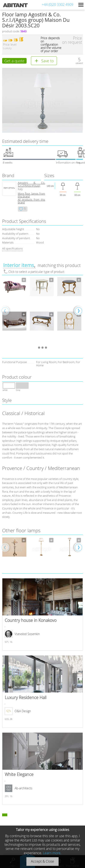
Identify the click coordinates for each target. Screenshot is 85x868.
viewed (79, 63)
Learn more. (52, 853)
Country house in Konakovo (42, 614)
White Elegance (42, 769)
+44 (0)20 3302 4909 (58, 5)
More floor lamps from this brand (31, 195)
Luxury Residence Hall (42, 692)
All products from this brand (31, 201)
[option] (14, 311)
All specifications (12, 248)
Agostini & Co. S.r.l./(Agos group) (31, 184)
